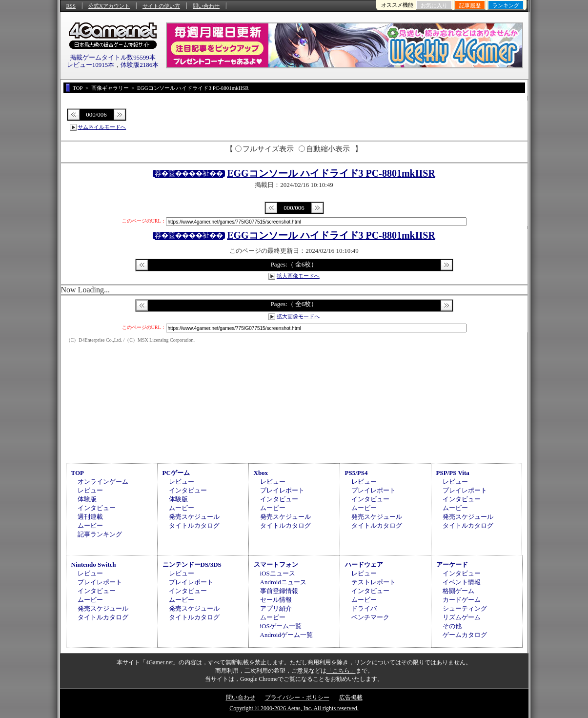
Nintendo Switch (94, 564)
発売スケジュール (194, 517)
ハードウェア (364, 564)
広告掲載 (351, 697)
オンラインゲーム (103, 482)
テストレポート (374, 582)
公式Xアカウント (109, 6)
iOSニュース (278, 573)
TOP (78, 473)
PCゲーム (176, 473)
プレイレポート (282, 490)
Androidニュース (283, 582)
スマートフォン (276, 564)
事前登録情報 (279, 591)
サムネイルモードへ (102, 127)
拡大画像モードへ (298, 276)
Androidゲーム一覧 (286, 635)
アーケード (452, 564)
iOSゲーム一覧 (281, 626)
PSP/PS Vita (453, 473)
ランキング (506, 5)
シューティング (465, 608)
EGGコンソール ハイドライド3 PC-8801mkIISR (331, 173)
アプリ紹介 (276, 608)
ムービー (90, 525)
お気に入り (434, 5)
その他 (452, 626)
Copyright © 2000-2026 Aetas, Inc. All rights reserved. (294, 708)
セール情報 (276, 600)
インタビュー (97, 508)
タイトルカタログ (194, 525)
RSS (71, 6)
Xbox (261, 473)
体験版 (87, 499)
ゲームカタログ (465, 635)
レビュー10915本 (91, 65)
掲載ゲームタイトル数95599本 (113, 57)
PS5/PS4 (356, 473)
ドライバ (364, 608)
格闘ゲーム (458, 591)
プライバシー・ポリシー (297, 697)
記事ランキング (100, 534)
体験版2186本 (140, 65)
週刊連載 (90, 517)
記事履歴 (470, 5)
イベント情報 (462, 582)
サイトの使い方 (161, 6)
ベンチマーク (370, 617)
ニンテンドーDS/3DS (192, 564)
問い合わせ (206, 6)
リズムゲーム (462, 617)
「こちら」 (341, 671)
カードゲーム (462, 600)
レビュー (90, 490)
